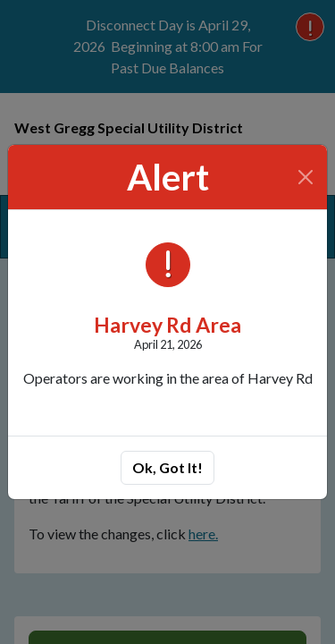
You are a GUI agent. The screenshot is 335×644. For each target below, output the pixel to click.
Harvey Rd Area (167, 325)
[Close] (306, 177)
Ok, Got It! (167, 467)
